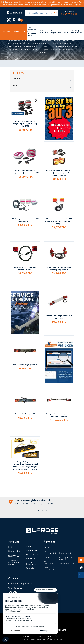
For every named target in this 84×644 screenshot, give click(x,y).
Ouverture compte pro (49, 569)
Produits (11, 32)
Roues (29, 547)
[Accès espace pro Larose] (9, 20)
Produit (42, 79)
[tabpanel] (42, 502)
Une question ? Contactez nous (32, 32)
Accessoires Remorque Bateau (14, 563)
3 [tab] (46, 511)
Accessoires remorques (14, 556)
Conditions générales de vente (50, 639)
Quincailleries (32, 555)
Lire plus (42, 52)
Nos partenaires (49, 563)
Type (42, 86)
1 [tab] (38, 511)
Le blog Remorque (77, 32)
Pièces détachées (30, 563)
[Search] (42, 13)
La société (44, 32)
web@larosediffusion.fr (20, 584)
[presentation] (56, 13)
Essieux (12, 547)
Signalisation (15, 551)
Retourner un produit (66, 559)
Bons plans (31, 568)
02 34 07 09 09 (69, 15)
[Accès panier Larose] (19, 21)
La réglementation (59, 32)
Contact (47, 558)
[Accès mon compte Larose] (14, 21)
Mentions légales (28, 639)
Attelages (30, 559)
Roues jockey (32, 551)
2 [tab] (42, 511)
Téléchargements (68, 564)
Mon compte (66, 553)
